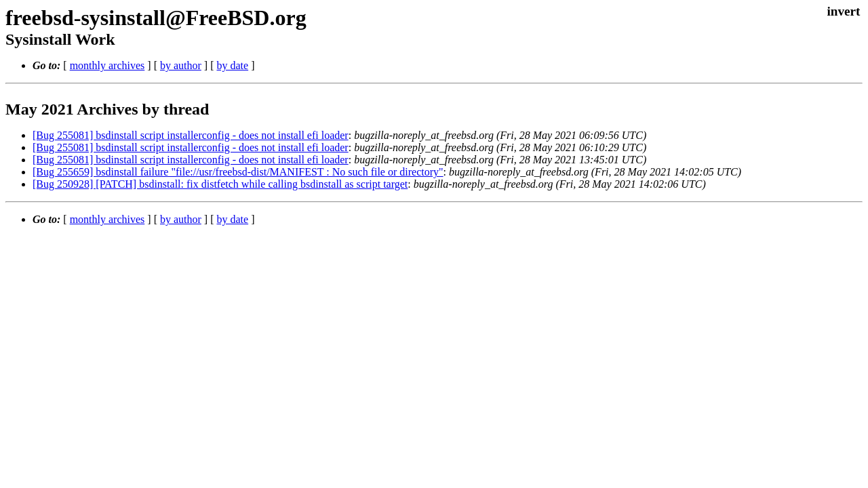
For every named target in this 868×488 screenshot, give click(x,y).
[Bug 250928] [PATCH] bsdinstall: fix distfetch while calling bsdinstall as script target (220, 184)
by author (181, 65)
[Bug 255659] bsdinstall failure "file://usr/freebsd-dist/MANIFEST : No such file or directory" (238, 172)
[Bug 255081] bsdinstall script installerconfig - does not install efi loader (191, 135)
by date (232, 65)
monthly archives (107, 65)
